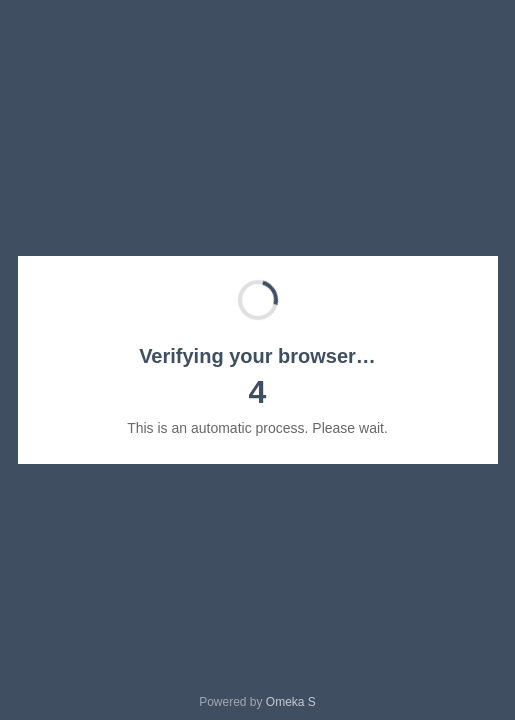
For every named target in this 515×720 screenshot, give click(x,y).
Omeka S (291, 702)
